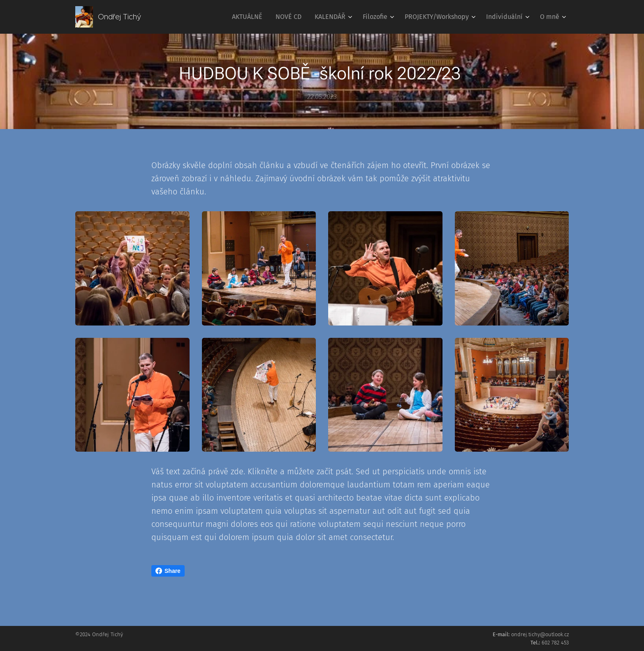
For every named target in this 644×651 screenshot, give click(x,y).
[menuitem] (249, 17)
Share (168, 571)
